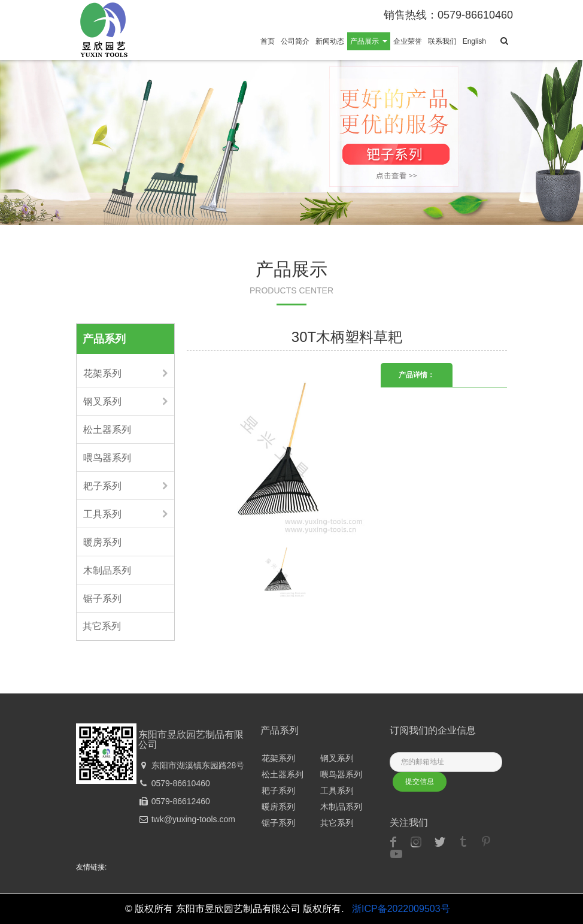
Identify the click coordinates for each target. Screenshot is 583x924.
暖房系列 (102, 542)
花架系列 (102, 373)
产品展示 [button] (368, 41)
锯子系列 (102, 599)
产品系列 (104, 339)
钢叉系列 (102, 402)
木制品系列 (107, 570)
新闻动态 (330, 41)
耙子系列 (102, 486)
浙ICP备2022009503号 (401, 909)
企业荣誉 (408, 41)
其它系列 (102, 626)
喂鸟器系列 (107, 458)
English (474, 41)
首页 (268, 41)
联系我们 (442, 41)
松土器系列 (107, 430)
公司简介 (295, 41)
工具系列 (102, 514)
